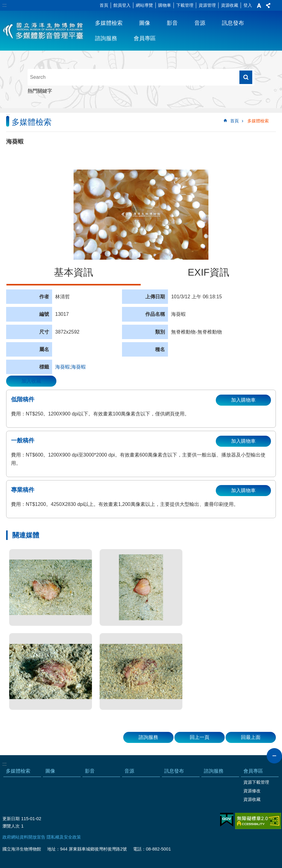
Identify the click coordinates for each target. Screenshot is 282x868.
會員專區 (145, 38)
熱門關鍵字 (40, 91)
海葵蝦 (63, 367)
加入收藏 (31, 381)
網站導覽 (144, 5)
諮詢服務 (106, 38)
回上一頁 (200, 737)
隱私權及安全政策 (64, 837)
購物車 (165, 5)
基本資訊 (74, 272)
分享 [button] (268, 6)
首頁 (104, 5)
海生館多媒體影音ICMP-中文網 (43, 31)
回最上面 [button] (251, 737)
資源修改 (252, 791)
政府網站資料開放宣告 (24, 837)
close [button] (274, 756)
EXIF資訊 (208, 272)
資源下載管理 (256, 782)
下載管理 (185, 5)
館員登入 (122, 5)
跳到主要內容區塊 (3, 3)
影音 (172, 23)
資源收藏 (230, 5)
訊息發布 (233, 23)
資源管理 (207, 5)
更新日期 (11, 819)
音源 (200, 23)
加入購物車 (243, 400)
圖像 (145, 23)
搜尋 (246, 77)
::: (4, 5)
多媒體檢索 (109, 23)
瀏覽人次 (11, 826)
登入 (248, 5)
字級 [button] (259, 6)
